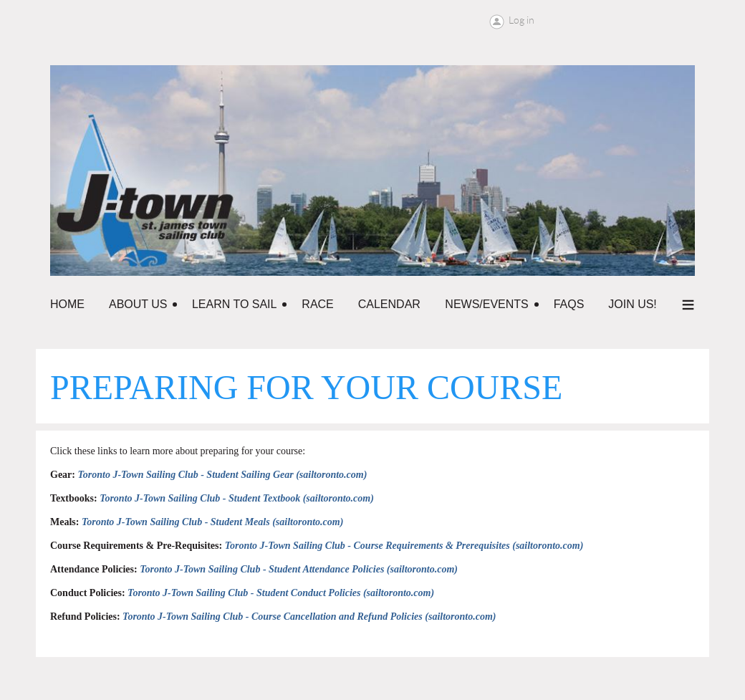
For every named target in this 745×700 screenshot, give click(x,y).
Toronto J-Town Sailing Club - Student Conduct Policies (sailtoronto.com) (281, 593)
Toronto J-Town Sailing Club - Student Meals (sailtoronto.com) (212, 522)
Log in (521, 20)
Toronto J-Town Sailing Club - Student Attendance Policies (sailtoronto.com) (299, 569)
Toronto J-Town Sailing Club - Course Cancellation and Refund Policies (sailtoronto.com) (309, 617)
